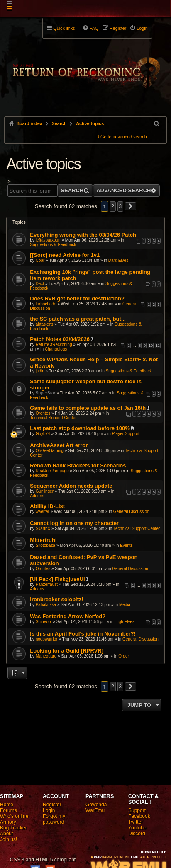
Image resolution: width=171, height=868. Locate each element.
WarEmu (95, 810)
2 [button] (113, 206)
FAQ (94, 28)
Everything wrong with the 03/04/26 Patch (83, 235)
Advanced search (123, 190)
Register (52, 805)
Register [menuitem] (118, 28)
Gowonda (96, 805)
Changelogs (56, 349)
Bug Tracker (13, 828)
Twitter (136, 822)
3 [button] (121, 206)
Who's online (14, 816)
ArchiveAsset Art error (59, 445)
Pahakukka (46, 605)
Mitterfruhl (43, 540)
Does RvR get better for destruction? (77, 299)
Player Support (126, 434)
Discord (137, 834)
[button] (131, 206)
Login (49, 810)
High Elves (125, 622)
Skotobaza (45, 545)
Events (126, 545)
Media (125, 605)
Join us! (9, 839)
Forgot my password (54, 819)
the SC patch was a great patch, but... (78, 319)
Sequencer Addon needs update (71, 486)
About (6, 834)
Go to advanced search (124, 137)
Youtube (137, 828)
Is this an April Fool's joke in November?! (83, 634)
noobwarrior (47, 639)
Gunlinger (45, 491)
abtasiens (45, 324)
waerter (43, 511)
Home (7, 805)
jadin (40, 371)
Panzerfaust (47, 584)
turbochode (46, 304)
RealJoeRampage (52, 471)
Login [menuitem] (142, 28)
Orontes (43, 413)
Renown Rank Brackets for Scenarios (78, 465)
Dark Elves (118, 260)
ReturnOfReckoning (54, 345)
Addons (37, 496)
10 (151, 346)
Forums (9, 810)
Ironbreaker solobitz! (57, 599)
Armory (8, 822)
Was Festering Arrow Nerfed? (68, 616)
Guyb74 (43, 434)
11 (158, 346)
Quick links (64, 28)
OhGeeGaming (50, 451)
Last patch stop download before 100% (80, 428)
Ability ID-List (47, 506)
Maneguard (46, 656)
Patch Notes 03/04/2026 (60, 339)
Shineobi (44, 622)
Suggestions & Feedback (53, 245)
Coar (40, 260)
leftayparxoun (48, 240)
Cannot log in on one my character (74, 523)
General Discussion (131, 511)
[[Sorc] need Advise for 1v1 (65, 255)
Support (137, 810)
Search (72, 190)
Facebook (139, 816)
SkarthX (43, 528)
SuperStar (46, 393)
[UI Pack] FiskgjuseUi (57, 579)
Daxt (40, 284)
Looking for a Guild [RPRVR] (67, 651)
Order (124, 656)
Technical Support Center (53, 418)
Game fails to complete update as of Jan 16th (88, 408)
